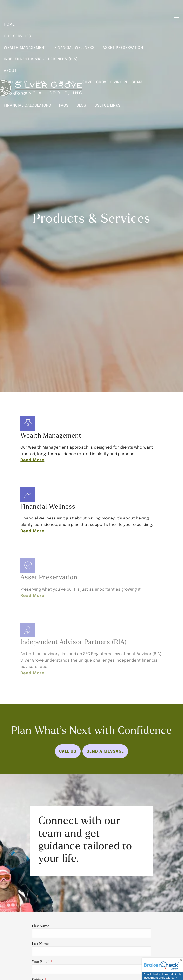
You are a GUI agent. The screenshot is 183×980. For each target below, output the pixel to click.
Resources (15, 93)
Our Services (18, 36)
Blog (82, 105)
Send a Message (105, 751)
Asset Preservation (123, 47)
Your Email (57, 962)
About (10, 70)
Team (41, 82)
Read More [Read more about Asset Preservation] (32, 595)
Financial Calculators (28, 105)
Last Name (40, 944)
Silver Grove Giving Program (112, 82)
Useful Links (107, 105)
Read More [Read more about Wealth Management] (32, 460)
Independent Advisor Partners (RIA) (41, 59)
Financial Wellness (74, 47)
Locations (64, 82)
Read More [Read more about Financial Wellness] (32, 531)
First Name (40, 926)
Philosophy (16, 82)
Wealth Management (25, 47)
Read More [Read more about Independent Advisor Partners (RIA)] (32, 673)
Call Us (68, 751)
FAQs (64, 105)
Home (9, 24)
